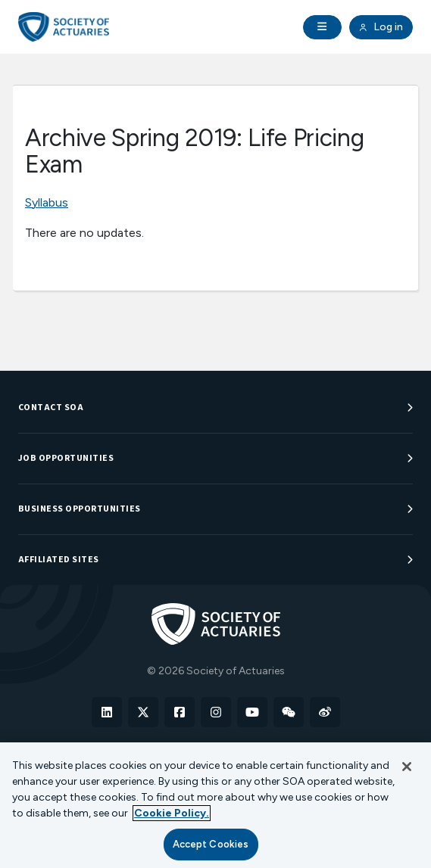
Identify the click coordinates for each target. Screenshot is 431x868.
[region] (215, 805)
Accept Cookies (211, 844)
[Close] (407, 767)
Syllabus (47, 202)
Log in (381, 27)
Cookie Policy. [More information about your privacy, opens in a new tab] (172, 813)
